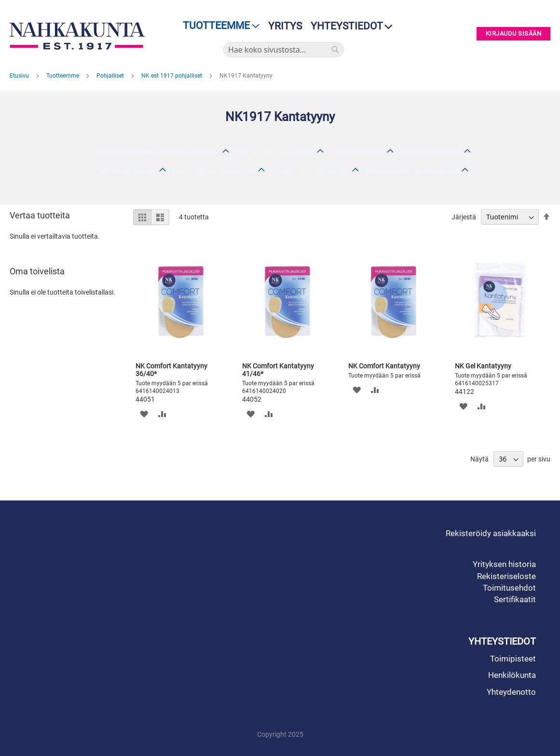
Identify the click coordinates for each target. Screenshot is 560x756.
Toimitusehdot (509, 588)
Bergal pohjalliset (127, 170)
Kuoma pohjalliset (431, 152)
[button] (144, 414)
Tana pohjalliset (357, 152)
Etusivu (20, 76)
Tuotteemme (63, 76)
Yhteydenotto (511, 692)
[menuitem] (218, 26)
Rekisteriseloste (506, 576)
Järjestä (464, 217)
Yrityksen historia (504, 564)
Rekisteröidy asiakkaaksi (491, 533)
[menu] (218, 26)
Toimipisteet (513, 659)
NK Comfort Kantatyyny (384, 366)
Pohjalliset (111, 76)
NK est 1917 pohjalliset (172, 76)
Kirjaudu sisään (514, 34)
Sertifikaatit (515, 599)
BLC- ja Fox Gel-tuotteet (275, 152)
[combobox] (284, 50)
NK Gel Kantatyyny (483, 366)
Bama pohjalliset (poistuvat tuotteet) (158, 152)
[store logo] (77, 36)
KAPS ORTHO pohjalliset (214, 170)
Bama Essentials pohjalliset (412, 170)
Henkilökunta (512, 675)
